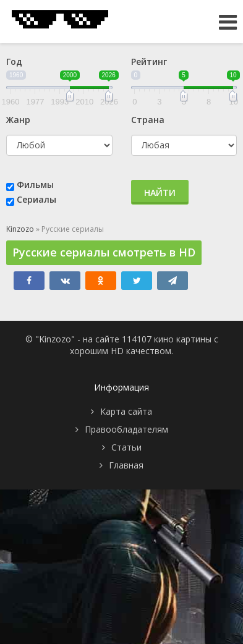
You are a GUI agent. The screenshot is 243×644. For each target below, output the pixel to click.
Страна (148, 120)
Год (14, 61)
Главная (126, 465)
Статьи (126, 447)
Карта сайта (126, 411)
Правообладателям (126, 429)
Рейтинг (149, 61)
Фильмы (35, 184)
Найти (160, 193)
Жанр (18, 120)
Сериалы (36, 199)
